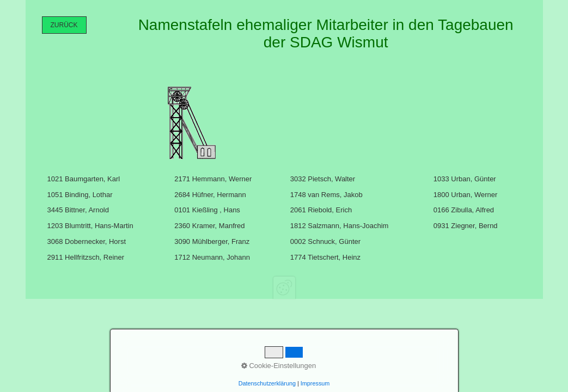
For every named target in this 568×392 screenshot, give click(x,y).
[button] (64, 25)
